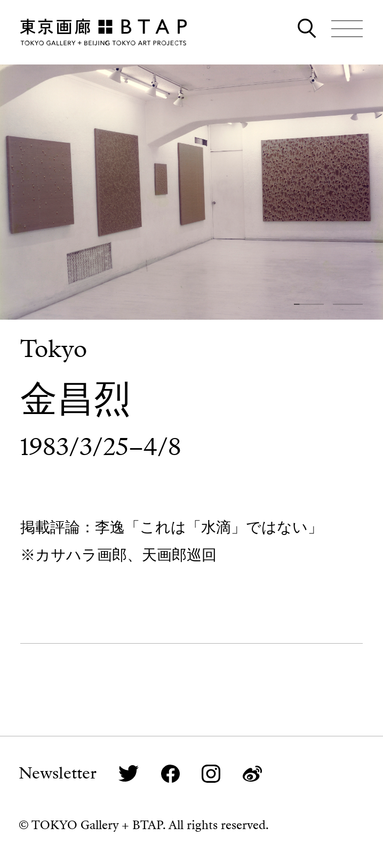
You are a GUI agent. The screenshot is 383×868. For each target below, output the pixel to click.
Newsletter (58, 773)
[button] (309, 304)
